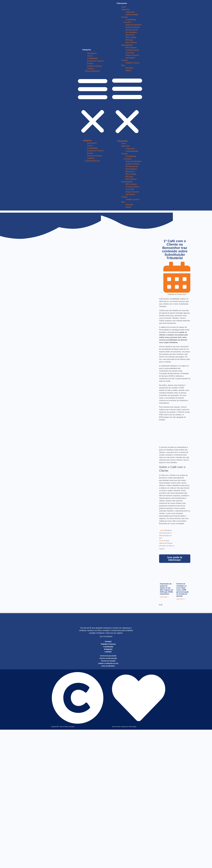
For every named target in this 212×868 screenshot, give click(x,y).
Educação (129, 68)
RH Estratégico (131, 32)
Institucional (130, 12)
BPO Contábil (131, 37)
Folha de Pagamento (133, 25)
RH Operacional (132, 30)
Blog (123, 65)
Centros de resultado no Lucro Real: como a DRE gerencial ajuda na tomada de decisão (183, 590)
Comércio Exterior (132, 50)
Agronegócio (92, 53)
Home (124, 7)
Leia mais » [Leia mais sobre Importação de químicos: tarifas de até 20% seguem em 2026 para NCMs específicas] (164, 597)
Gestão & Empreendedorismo (92, 70)
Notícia (128, 70)
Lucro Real (130, 53)
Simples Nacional (132, 55)
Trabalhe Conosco (132, 63)
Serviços (125, 17)
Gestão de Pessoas (95, 66)
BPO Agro (129, 40)
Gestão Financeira (132, 27)
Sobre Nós (125, 9)
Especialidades (127, 45)
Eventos (90, 63)
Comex (90, 56)
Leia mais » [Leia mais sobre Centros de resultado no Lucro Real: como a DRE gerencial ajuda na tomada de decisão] (181, 599)
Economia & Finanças (95, 61)
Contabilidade (92, 58)
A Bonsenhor (122, 3)
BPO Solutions (131, 42)
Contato (124, 60)
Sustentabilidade (132, 15)
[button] (93, 105)
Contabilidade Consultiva (130, 21)
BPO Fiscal (130, 35)
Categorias (87, 50)
